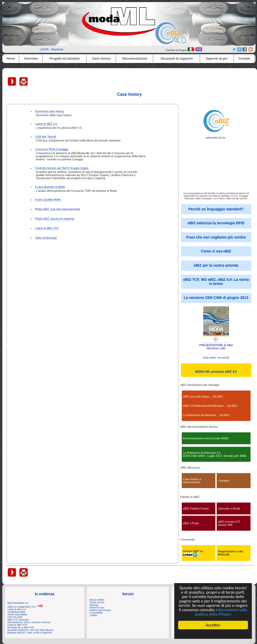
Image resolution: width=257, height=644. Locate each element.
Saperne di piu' (217, 59)
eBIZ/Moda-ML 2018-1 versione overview (29, 622)
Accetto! (213, 625)
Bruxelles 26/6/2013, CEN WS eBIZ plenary (30, 630)
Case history (101, 59)
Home (11, 59)
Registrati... (58, 49)
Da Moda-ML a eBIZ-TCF (21, 627)
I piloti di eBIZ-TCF (47, 228)
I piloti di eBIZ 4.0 (46, 124)
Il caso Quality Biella (48, 200)
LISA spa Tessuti (46, 137)
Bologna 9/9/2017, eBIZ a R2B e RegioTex (30, 633)
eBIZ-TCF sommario (18, 620)
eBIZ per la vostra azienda (216, 265)
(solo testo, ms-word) (216, 357)
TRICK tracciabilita (17, 615)
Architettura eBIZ (16, 612)
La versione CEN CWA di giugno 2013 (216, 298)
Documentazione (135, 59)
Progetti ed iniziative (65, 59)
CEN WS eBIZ (15, 617)
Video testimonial (46, 238)
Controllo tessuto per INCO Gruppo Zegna (62, 168)
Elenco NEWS (97, 600)
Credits (93, 615)
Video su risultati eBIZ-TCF (25, 607)
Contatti (244, 59)
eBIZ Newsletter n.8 (18, 603)
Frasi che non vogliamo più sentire (216, 237)
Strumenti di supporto (177, 59)
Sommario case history (50, 111)
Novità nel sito (97, 602)
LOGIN (44, 49)
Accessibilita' (96, 613)
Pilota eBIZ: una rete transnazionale (58, 209)
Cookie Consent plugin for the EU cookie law (213, 634)
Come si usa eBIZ (216, 251)
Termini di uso (97, 608)
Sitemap (94, 605)
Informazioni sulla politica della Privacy (221, 612)
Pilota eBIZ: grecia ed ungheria (55, 219)
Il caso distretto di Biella (50, 187)
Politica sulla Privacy (100, 610)
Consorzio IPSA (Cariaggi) (52, 149)
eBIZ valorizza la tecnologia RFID (216, 223)
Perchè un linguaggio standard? (216, 209)
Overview (31, 59)
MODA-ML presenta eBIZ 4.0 (216, 372)
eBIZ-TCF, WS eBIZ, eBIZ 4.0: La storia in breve (216, 282)
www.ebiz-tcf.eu (216, 136)
